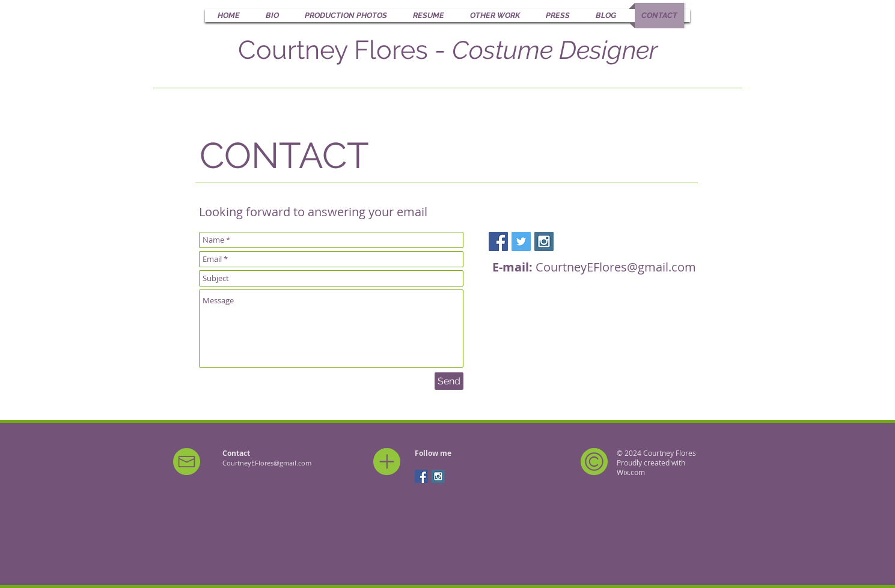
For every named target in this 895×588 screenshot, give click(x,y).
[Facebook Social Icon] (498, 241)
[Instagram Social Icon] (544, 241)
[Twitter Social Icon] (521, 241)
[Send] (449, 381)
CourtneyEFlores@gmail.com (616, 267)
